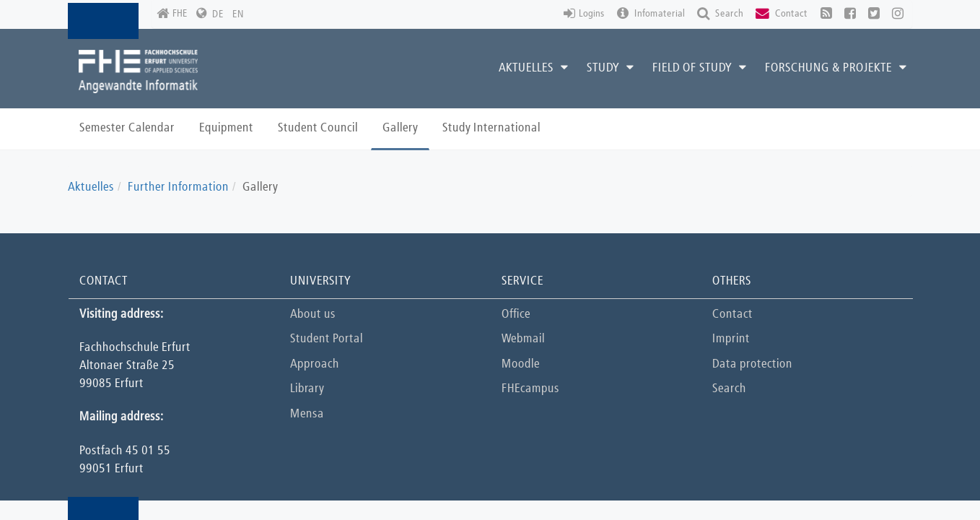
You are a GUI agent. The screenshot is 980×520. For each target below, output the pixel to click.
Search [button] (720, 14)
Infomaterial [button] (651, 14)
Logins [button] (584, 14)
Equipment (226, 128)
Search (729, 389)
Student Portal (327, 339)
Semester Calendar (127, 128)
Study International (491, 128)
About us (313, 315)
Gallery (400, 128)
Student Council (318, 128)
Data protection (752, 364)
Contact (732, 315)
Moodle (521, 364)
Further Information (178, 187)
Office (516, 315)
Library (307, 389)
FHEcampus (530, 389)
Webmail (523, 339)
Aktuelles (91, 187)
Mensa (307, 414)
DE (218, 14)
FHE (172, 14)
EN (238, 14)
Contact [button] (782, 14)
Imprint (731, 339)
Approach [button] (315, 364)
